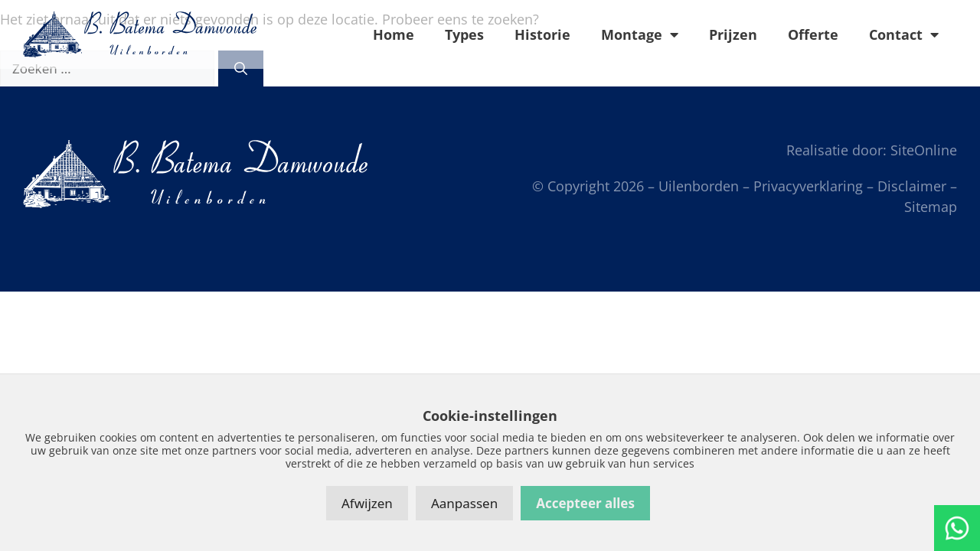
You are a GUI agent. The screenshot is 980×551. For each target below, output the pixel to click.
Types (464, 34)
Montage (640, 34)
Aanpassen (464, 503)
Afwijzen (367, 503)
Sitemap (931, 207)
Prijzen (733, 34)
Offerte (813, 34)
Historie (542, 34)
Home (394, 34)
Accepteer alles (585, 503)
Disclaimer (912, 186)
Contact (904, 34)
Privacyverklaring (808, 186)
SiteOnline (924, 150)
